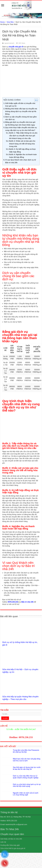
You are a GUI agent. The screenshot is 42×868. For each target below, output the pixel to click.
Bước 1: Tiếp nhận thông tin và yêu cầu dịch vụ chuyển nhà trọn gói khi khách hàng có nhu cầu (23, 136)
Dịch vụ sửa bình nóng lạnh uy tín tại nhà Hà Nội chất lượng (27, 785)
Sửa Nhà (10, 22)
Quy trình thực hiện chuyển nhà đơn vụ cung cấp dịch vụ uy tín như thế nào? (21, 129)
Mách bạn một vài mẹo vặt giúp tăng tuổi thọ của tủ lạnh (27, 760)
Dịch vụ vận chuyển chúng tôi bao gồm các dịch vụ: (21, 118)
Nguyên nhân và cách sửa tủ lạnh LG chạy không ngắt (26, 794)
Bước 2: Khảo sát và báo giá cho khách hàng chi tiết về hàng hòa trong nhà (22, 144)
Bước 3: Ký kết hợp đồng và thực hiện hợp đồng (22, 150)
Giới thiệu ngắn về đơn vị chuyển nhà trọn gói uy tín (20, 105)
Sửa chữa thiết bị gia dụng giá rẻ (13, 848)
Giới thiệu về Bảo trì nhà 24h (11, 839)
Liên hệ (3, 842)
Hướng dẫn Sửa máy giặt (10, 845)
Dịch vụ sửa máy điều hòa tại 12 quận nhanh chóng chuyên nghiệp (26, 777)
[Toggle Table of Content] (35, 100)
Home (2, 22)
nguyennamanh (9, 43)
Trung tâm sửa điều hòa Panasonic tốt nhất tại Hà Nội (26, 751)
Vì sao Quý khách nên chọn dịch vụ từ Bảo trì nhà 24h (21, 161)
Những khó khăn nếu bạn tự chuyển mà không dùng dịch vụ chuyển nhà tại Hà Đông (21, 111)
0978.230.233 (13, 602)
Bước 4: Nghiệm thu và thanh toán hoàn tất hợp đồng (23, 156)
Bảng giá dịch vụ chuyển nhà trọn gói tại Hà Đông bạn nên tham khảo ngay (20, 124)
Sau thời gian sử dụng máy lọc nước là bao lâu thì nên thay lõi (27, 768)
